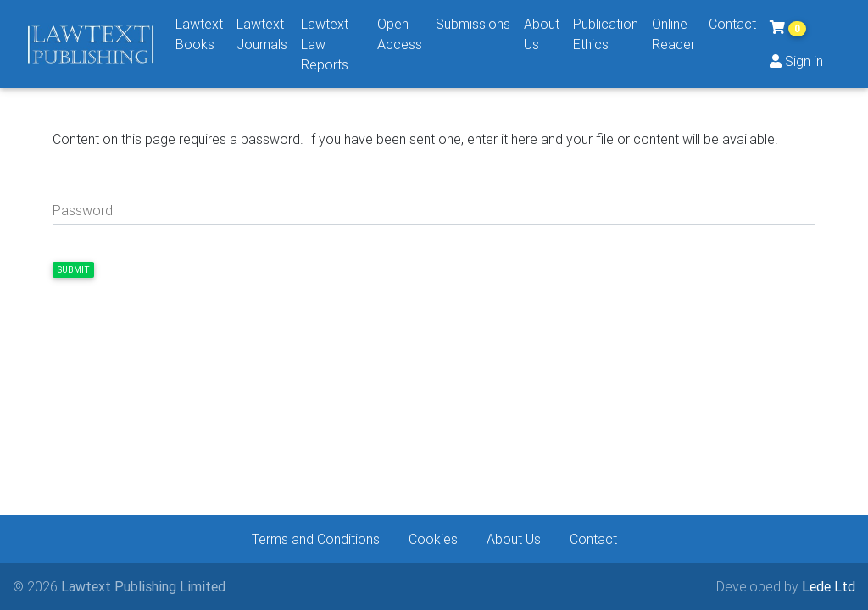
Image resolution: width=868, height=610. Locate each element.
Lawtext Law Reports (325, 44)
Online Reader (673, 34)
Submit (73, 270)
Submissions (473, 24)
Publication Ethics (606, 34)
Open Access (400, 34)
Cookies (433, 539)
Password (83, 210)
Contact (732, 24)
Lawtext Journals (262, 34)
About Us (542, 34)
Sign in (796, 61)
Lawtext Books (199, 34)
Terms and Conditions (316, 539)
